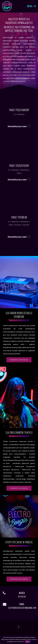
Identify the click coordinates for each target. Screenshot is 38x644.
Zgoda (28, 642)
